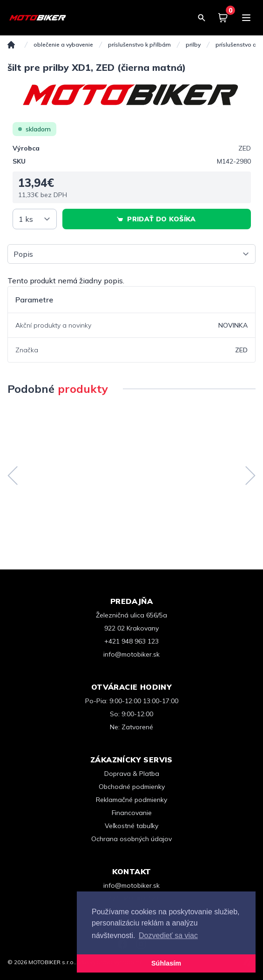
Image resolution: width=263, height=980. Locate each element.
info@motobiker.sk (131, 654)
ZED (245, 148)
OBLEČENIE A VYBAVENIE (63, 45)
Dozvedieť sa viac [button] (168, 935)
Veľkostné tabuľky (131, 826)
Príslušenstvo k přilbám (139, 45)
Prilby (193, 45)
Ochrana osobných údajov (131, 839)
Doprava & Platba (132, 774)
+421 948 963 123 (131, 641)
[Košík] (223, 18)
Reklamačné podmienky (131, 800)
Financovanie (132, 813)
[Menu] (246, 18)
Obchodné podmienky (132, 787)
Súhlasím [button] (166, 963)
